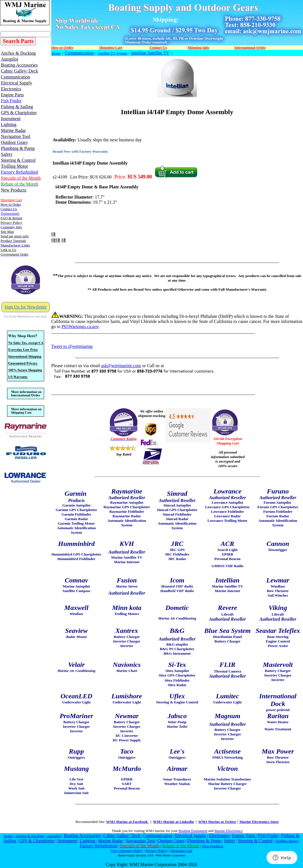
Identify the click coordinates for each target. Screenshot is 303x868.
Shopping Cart (181, 851)
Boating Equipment (193, 831)
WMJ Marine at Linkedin (173, 822)
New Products (213, 846)
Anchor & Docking (30, 836)
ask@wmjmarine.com (121, 366)
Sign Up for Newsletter (26, 307)
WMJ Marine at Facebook (127, 822)
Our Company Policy (127, 851)
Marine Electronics (228, 831)
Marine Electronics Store (259, 822)
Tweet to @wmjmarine (72, 346)
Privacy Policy (156, 851)
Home (56, 53)
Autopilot (54, 836)
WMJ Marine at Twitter (217, 822)
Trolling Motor (287, 841)
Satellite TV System (113, 53)
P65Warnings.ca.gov (80, 326)
